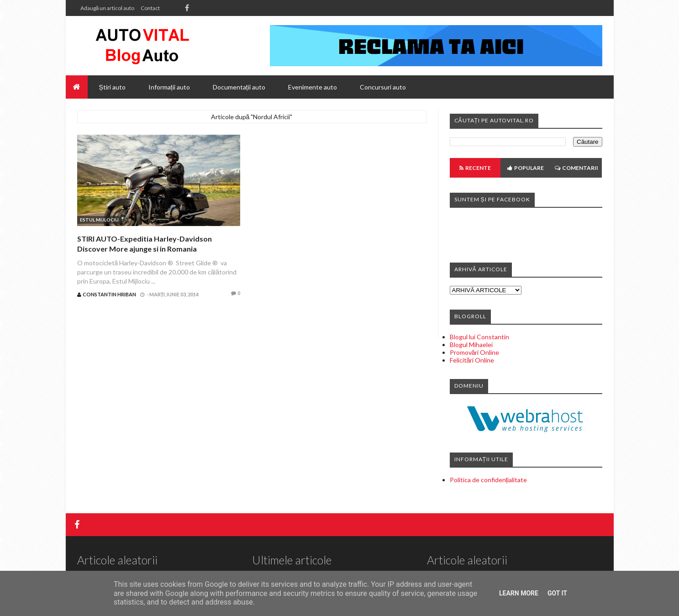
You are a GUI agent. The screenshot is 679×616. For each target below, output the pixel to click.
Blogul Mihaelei (471, 345)
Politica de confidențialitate (489, 480)
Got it (557, 593)
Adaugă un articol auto (108, 8)
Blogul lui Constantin (479, 337)
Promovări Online (475, 352)
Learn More (519, 593)
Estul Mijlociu (99, 220)
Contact (150, 8)
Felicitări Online (472, 360)
